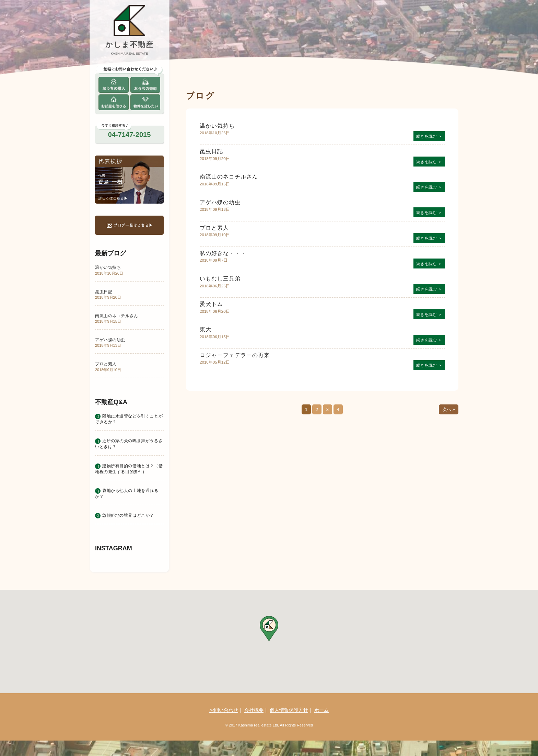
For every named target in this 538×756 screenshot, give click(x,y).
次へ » (449, 409)
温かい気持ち (217, 126)
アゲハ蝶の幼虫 (220, 202)
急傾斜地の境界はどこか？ (128, 515)
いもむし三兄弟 (220, 279)
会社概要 (254, 710)
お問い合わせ (224, 710)
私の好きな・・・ (223, 253)
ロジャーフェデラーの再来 (235, 355)
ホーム (321, 710)
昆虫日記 (211, 151)
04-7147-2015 (130, 135)
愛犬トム (211, 304)
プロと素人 (214, 228)
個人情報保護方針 (289, 710)
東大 (206, 329)
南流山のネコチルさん (229, 177)
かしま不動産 (130, 44)
